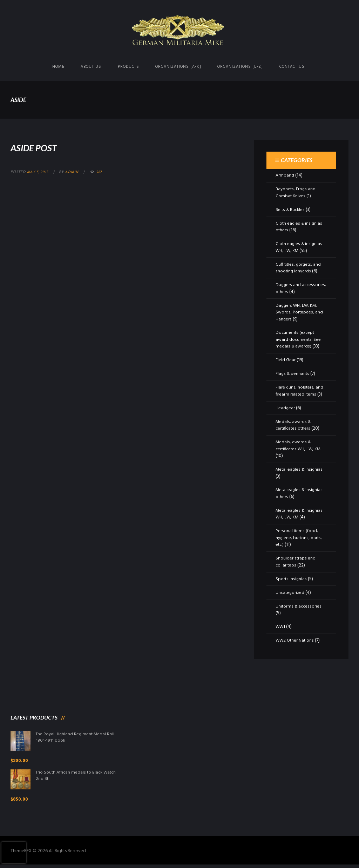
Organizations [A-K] (178, 67)
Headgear (285, 408)
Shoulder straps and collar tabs (295, 562)
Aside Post (39, 147)
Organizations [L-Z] (240, 67)
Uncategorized (290, 593)
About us (91, 67)
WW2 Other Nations (295, 640)
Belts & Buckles (290, 210)
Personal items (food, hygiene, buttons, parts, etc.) (299, 538)
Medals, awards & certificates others (293, 425)
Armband (285, 175)
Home (58, 67)
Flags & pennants (292, 374)
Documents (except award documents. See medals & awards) (298, 339)
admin (74, 172)
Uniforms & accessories (299, 606)
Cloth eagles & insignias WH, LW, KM (299, 247)
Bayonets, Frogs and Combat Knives (296, 193)
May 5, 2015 (39, 172)
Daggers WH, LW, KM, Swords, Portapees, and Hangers (299, 312)
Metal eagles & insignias (299, 469)
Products (128, 67)
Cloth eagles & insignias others (299, 227)
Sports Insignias (291, 579)
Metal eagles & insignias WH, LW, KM (299, 514)
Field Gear (286, 360)
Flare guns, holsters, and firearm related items (299, 391)
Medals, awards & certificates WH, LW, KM (299, 446)
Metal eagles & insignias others (299, 493)
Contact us (292, 67)
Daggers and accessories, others (301, 288)
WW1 (281, 627)
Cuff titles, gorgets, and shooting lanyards (298, 268)
